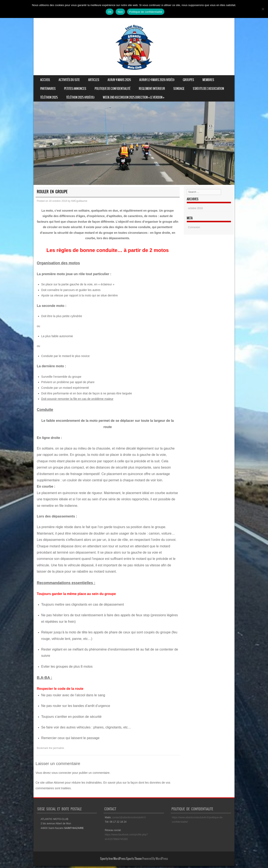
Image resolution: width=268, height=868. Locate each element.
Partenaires (48, 89)
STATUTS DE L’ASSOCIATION (208, 89)
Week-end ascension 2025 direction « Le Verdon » (134, 97)
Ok (110, 12)
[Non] (263, 9)
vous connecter (61, 773)
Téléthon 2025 (49, 97)
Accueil (45, 80)
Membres (208, 80)
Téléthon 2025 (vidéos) (80, 97)
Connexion (194, 227)
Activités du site (69, 80)
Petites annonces (75, 89)
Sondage (179, 89)
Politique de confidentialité (113, 89)
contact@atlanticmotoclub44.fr (129, 817)
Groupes (188, 80)
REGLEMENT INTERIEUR (152, 89)
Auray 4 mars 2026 (119, 80)
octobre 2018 (195, 208)
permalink (58, 748)
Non (120, 12)
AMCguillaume (79, 201)
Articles (94, 80)
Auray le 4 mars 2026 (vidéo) (157, 80)
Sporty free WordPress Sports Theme (121, 859)
